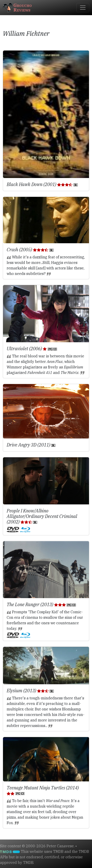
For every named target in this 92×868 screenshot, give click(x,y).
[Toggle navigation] (83, 8)
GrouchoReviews (17, 7)
